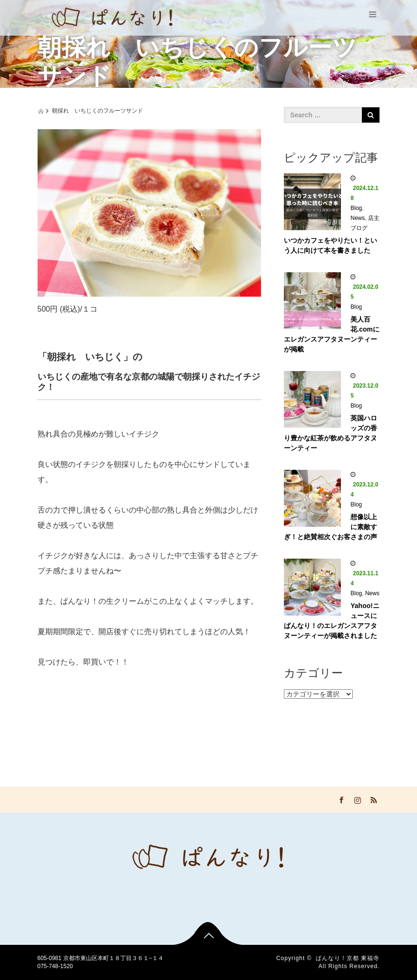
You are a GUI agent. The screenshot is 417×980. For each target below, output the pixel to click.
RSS (373, 799)
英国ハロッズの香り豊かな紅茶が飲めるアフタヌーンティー (330, 433)
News (358, 218)
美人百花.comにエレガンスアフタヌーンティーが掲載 (332, 334)
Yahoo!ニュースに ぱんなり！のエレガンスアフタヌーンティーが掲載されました (332, 621)
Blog (356, 208)
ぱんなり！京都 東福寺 (348, 958)
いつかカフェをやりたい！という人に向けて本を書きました (330, 245)
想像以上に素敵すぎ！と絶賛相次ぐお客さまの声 (330, 527)
